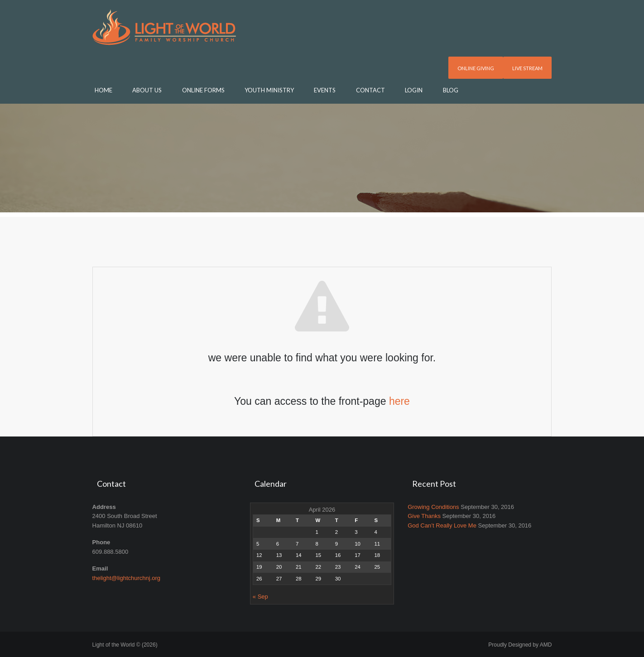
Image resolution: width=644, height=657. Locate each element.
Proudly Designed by (520, 645)
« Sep (260, 597)
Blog (451, 90)
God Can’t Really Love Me (442, 525)
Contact (370, 90)
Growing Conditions (433, 507)
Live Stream (527, 68)
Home (103, 90)
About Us (147, 90)
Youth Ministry (269, 90)
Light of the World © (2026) (125, 645)
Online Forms (203, 90)
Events (325, 90)
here (399, 401)
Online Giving (476, 68)
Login (414, 90)
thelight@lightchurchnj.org (127, 578)
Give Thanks (424, 516)
